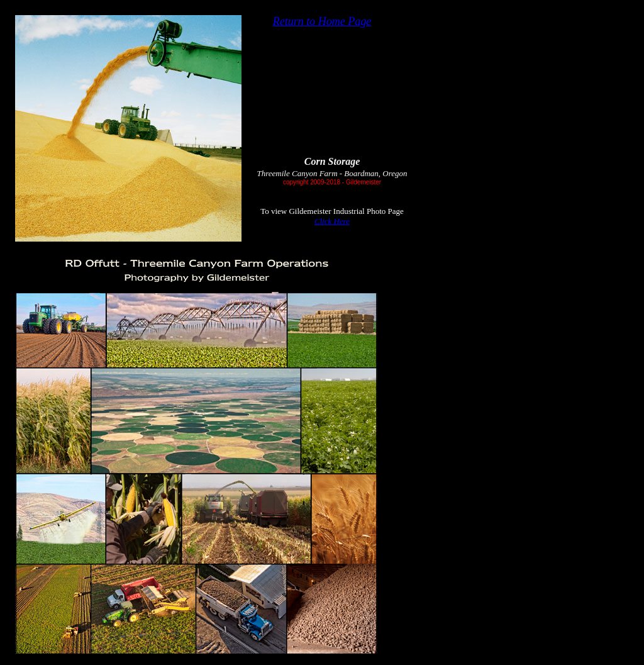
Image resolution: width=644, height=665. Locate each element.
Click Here (332, 221)
